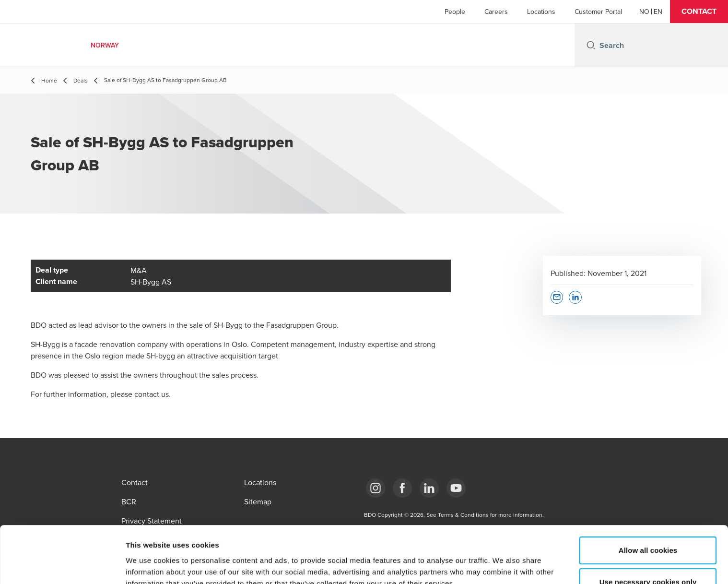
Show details (503, 565)
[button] (699, 12)
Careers (496, 12)
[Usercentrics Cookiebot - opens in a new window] (62, 565)
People (455, 12)
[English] (658, 12)
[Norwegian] (644, 12)
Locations (541, 12)
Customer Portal (598, 12)
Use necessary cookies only (648, 529)
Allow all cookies (648, 497)
